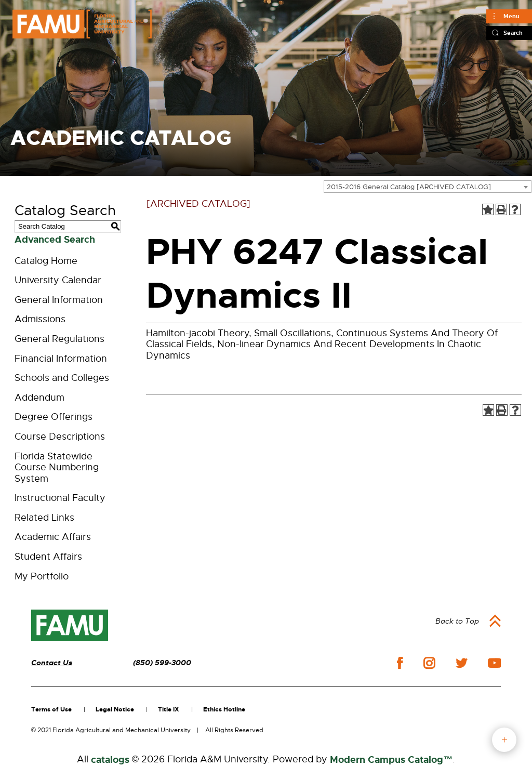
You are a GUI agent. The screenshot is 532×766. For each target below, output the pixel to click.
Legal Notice (115, 709)
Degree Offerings (54, 417)
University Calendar (58, 280)
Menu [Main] (511, 16)
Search (513, 33)
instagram (429, 663)
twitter (461, 663)
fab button (504, 740)
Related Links (44, 518)
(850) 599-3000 (162, 663)
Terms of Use (51, 709)
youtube (494, 663)
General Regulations (59, 339)
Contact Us (52, 663)
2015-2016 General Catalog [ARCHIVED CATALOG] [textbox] (409, 187)
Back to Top (457, 621)
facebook (400, 663)
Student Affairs (48, 557)
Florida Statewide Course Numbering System (57, 467)
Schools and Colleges (62, 378)
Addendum (39, 398)
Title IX (169, 709)
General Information (59, 300)
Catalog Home (46, 261)
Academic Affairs (53, 537)
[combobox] (428, 187)
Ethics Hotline (224, 709)
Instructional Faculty (60, 498)
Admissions (40, 319)
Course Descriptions (60, 437)
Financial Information (61, 359)
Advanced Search (55, 240)
